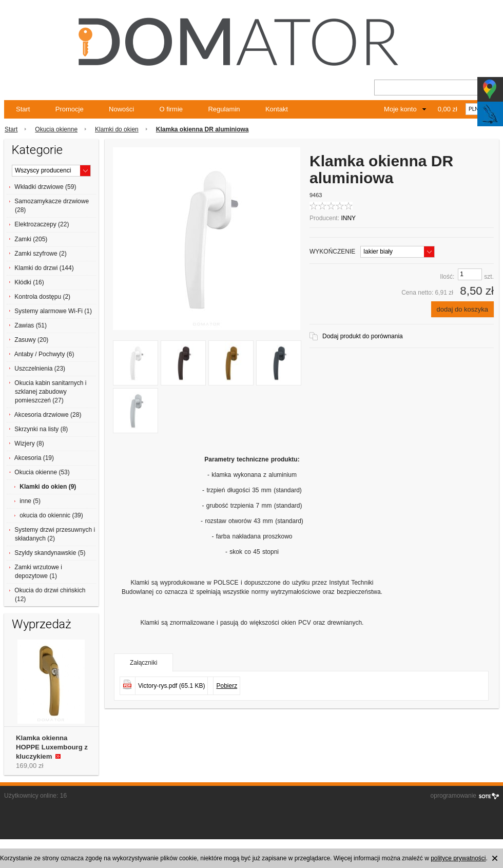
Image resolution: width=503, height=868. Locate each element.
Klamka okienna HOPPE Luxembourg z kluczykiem (52, 747)
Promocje (70, 109)
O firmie (171, 109)
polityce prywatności (458, 858)
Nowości (121, 109)
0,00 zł (448, 109)
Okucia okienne (56, 129)
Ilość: (447, 277)
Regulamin (224, 109)
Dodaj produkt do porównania (363, 336)
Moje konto (400, 109)
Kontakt (277, 109)
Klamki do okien (117, 129)
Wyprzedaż (42, 624)
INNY (348, 218)
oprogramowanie (453, 796)
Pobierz (227, 686)
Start (23, 109)
